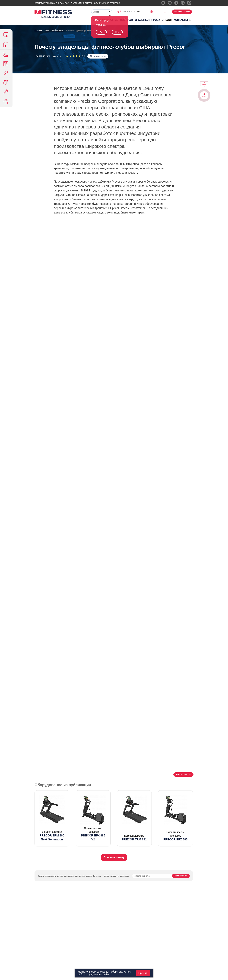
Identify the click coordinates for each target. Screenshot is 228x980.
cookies (101, 972)
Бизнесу (64, 3)
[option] (52, 818)
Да (101, 32)
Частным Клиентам (81, 3)
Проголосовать (98, 56)
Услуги (132, 20)
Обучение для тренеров (107, 3)
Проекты (158, 20)
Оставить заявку (182, 12)
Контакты (181, 20)
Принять (143, 973)
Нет (117, 32)
